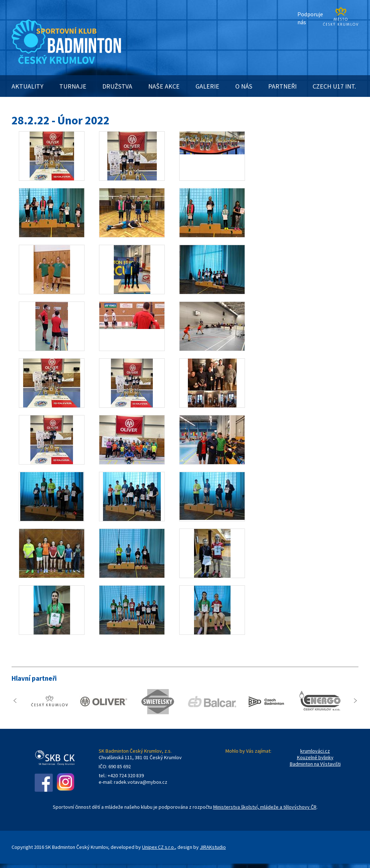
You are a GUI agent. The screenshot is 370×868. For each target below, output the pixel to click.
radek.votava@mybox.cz (141, 782)
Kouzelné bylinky (315, 757)
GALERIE (207, 86)
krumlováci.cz (315, 751)
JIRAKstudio (213, 847)
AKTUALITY (27, 86)
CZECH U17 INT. (334, 86)
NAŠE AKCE (164, 86)
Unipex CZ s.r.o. (158, 847)
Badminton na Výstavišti (315, 764)
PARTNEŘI (282, 86)
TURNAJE (73, 86)
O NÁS (244, 86)
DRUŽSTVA (117, 86)
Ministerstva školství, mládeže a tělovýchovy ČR (265, 807)
